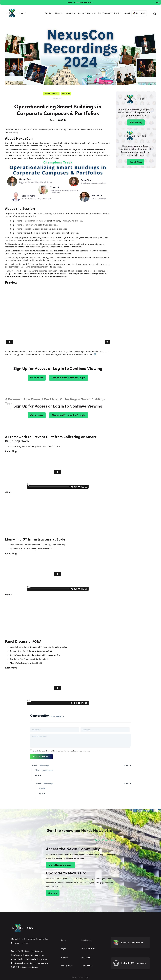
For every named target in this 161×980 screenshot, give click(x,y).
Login (64, 949)
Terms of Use (87, 966)
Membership (87, 940)
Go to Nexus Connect (61, 865)
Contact (65, 957)
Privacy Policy (109, 840)
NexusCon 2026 (88, 949)
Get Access (37, 378)
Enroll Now (136, 162)
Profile (117, 13)
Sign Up (53, 893)
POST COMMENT (41, 757)
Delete (127, 765)
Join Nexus (141, 13)
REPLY (38, 775)
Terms (98, 840)
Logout (127, 13)
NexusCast (86, 957)
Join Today (136, 122)
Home (64, 940)
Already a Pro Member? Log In (69, 378)
